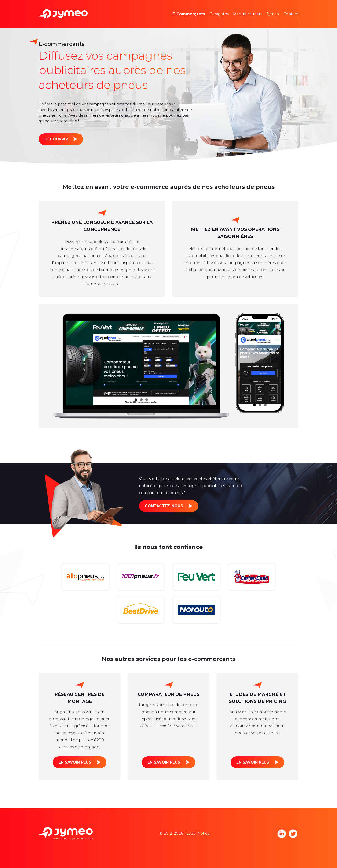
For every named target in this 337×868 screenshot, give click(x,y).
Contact (291, 14)
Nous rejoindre (288, 21)
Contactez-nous (164, 506)
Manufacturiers (248, 14)
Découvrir (56, 139)
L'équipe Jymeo (288, 7)
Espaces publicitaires (199, 21)
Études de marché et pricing (206, 7)
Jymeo (273, 14)
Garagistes (219, 14)
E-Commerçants (189, 14)
